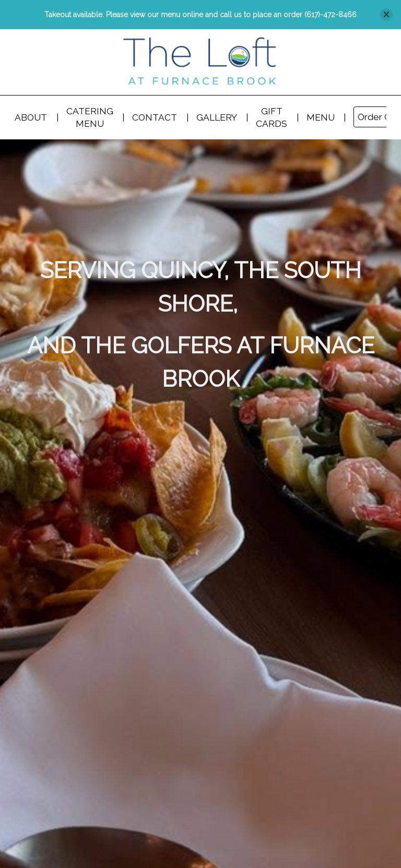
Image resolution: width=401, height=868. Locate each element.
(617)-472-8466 (331, 15)
